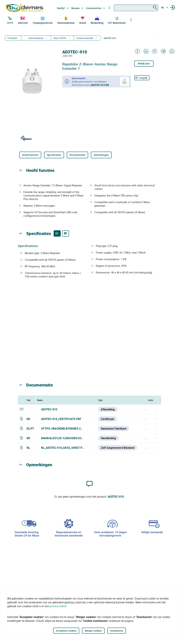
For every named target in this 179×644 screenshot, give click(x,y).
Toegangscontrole (42, 20)
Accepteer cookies (66, 631)
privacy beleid (58, 606)
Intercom (23, 20)
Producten (12, 38)
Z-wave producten (85, 38)
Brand (83, 20)
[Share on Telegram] (163, 52)
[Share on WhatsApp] (172, 52)
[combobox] (136, 8)
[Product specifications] (66, 233)
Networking (97, 20)
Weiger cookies (93, 631)
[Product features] (57, 233)
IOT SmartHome (117, 20)
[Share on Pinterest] (154, 52)
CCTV (10, 20)
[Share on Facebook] (137, 52)
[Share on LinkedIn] (146, 52)
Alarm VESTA (60, 38)
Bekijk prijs (144, 63)
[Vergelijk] (142, 78)
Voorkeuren (117, 631)
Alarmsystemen (66, 20)
